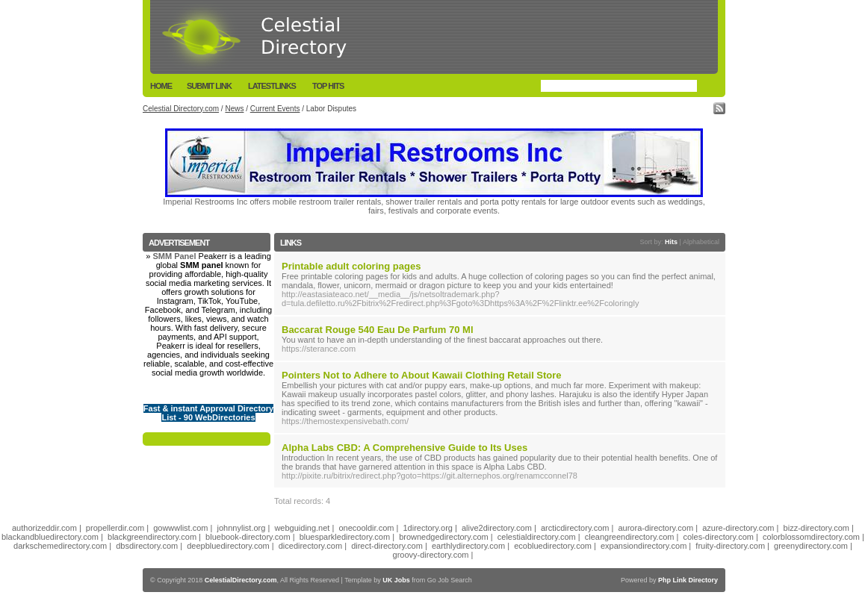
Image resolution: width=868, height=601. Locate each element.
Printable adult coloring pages (351, 266)
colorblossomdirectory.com (811, 537)
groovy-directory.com (431, 555)
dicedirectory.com (310, 546)
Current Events (275, 109)
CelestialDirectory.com (241, 580)
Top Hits (328, 86)
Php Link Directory (688, 580)
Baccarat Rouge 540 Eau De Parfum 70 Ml (378, 330)
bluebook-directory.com (248, 537)
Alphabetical (701, 242)
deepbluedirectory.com (228, 546)
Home (161, 86)
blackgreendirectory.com (152, 537)
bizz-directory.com (816, 528)
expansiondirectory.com (644, 546)
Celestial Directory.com (181, 109)
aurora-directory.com (655, 528)
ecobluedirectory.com (553, 546)
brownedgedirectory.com (444, 537)
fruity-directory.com (730, 546)
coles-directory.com (718, 537)
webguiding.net (302, 528)
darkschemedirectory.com (60, 546)
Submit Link (209, 86)
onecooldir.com (366, 528)
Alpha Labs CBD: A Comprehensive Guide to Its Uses (404, 448)
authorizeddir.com (44, 528)
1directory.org (427, 528)
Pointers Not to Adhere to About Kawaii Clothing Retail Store (422, 375)
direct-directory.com (387, 546)
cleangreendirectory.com (630, 537)
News (234, 109)
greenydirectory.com (811, 546)
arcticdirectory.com (575, 528)
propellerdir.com (115, 528)
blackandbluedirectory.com (50, 537)
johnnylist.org (242, 528)
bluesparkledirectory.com (345, 537)
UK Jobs (396, 580)
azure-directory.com (738, 528)
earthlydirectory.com (468, 546)
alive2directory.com (497, 528)
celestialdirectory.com (537, 537)
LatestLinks (272, 86)
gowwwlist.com (180, 528)
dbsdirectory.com (147, 546)
